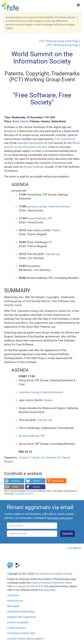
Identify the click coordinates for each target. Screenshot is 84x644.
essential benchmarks (31, 143)
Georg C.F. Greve (29, 458)
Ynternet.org (52, 254)
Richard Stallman (33, 167)
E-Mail (16, 487)
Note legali (13, 606)
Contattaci (13, 595)
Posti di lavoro (15, 601)
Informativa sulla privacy (21, 612)
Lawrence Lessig (36, 206)
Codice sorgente (16, 628)
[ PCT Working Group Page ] (63, 45)
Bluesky (36, 481)
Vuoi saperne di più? (24, 494)
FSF (50, 218)
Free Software (63, 139)
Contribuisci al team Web (21, 633)
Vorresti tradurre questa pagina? (26, 639)
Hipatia (56, 230)
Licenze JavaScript (18, 622)
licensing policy (47, 590)
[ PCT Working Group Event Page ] (59, 41)
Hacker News (58, 481)
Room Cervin (20, 121)
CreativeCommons (59, 206)
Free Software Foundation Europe (53, 574)
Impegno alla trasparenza (22, 617)
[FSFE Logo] (10, 6)
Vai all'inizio (75, 548)
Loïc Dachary (48, 458)
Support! (37, 487)
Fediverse (15, 481)
